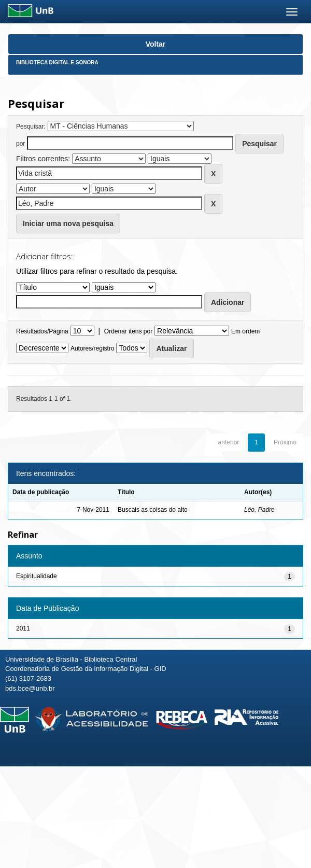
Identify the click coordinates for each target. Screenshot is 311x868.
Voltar (156, 44)
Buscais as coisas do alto (153, 510)
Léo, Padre (259, 510)
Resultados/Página (42, 331)
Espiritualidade (37, 576)
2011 (23, 628)
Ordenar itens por (128, 331)
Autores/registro (93, 348)
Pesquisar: (31, 127)
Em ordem (245, 331)
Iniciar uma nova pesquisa (68, 223)
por (20, 144)
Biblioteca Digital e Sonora (57, 62)
